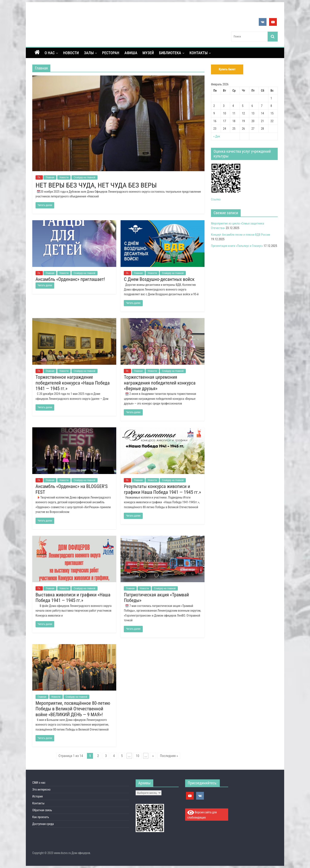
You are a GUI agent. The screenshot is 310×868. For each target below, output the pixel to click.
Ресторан (111, 53)
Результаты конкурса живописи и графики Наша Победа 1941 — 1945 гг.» (162, 489)
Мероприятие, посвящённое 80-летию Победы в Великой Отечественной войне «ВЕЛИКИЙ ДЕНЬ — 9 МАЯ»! (73, 709)
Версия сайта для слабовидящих (202, 814)
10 (138, 756)
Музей (148, 53)
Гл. (39, 177)
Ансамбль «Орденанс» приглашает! (70, 279)
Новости (71, 53)
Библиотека (170, 53)
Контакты (198, 53)
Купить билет (227, 69)
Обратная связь (42, 810)
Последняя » (169, 756)
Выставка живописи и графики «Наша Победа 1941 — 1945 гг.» (73, 598)
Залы (89, 53)
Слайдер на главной (84, 177)
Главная (50, 177)
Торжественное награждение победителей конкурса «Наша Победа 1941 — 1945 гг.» (73, 383)
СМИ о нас (39, 783)
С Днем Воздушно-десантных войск (159, 279)
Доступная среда (43, 824)
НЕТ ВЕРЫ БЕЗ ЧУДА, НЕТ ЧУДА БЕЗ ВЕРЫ (96, 185)
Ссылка (216, 199)
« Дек (217, 136)
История (38, 796)
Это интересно (41, 790)
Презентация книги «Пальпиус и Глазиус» (237, 246)
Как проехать (41, 817)
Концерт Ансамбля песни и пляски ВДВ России (241, 235)
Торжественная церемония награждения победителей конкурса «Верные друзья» (160, 383)
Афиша (131, 53)
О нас (50, 53)
